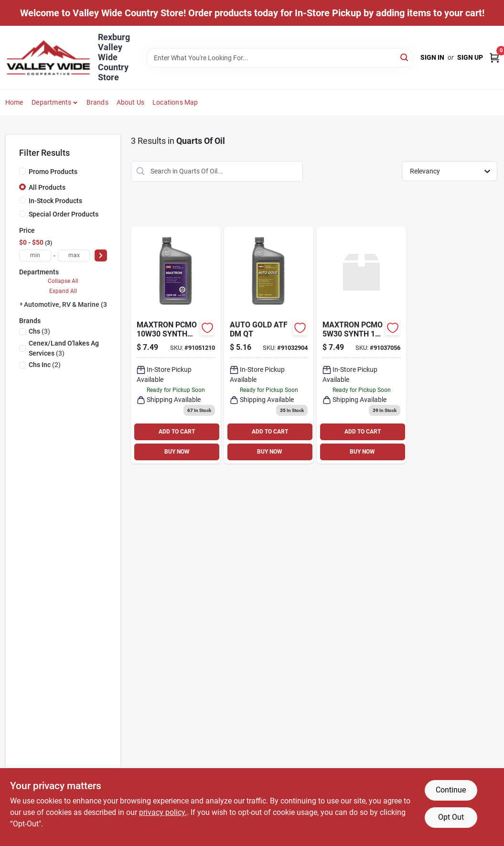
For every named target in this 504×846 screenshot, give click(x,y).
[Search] (405, 57)
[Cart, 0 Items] (494, 58)
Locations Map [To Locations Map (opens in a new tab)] (175, 102)
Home (14, 102)
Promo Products (53, 172)
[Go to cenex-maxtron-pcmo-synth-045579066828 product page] (361, 345)
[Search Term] (280, 58)
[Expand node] (21, 304)
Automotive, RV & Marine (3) (67, 304)
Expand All (63, 291)
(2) (45, 365)
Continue (451, 790)
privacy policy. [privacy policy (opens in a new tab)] (163, 812)
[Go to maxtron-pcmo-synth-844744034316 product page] (176, 345)
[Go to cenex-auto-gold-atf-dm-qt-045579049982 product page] (269, 345)
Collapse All (63, 281)
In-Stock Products (55, 201)
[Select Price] (101, 255)
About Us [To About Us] (131, 102)
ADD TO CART (177, 432)
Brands (97, 102)
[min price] (35, 255)
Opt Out (451, 817)
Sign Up (470, 57)
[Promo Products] (22, 171)
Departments (51, 102)
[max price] (74, 255)
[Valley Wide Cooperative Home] (48, 58)
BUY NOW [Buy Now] (177, 452)
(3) (39, 331)
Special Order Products (64, 214)
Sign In (432, 57)
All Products (47, 187)
